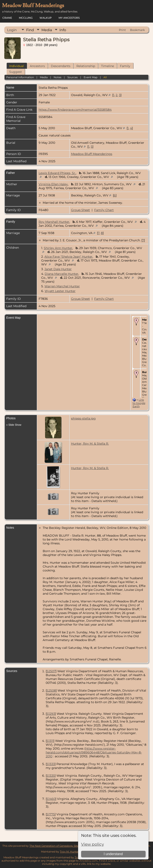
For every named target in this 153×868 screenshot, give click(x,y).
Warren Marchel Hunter (62, 286)
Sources (73, 77)
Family (125, 66)
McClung (26, 18)
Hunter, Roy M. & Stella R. (90, 444)
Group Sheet (80, 210)
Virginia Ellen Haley (53, 184)
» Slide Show (14, 425)
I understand (113, 854)
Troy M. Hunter (70, 852)
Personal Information (20, 77)
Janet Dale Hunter (58, 269)
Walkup (46, 18)
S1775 (51, 814)
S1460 (51, 799)
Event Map (91, 77)
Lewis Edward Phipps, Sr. (57, 173)
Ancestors (37, 66)
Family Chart (104, 210)
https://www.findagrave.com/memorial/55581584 (75, 110)
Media (47, 30)
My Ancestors (69, 18)
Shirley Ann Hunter (58, 248)
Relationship (86, 66)
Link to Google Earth (139, 403)
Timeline (108, 66)
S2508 (51, 690)
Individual (17, 66)
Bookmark (137, 30)
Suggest (16, 72)
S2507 (51, 671)
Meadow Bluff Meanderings (92, 154)
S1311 (50, 741)
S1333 (51, 764)
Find (30, 30)
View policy (92, 844)
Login (12, 30)
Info (63, 30)
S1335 (51, 776)
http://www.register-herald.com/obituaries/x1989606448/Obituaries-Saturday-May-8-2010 (94, 752)
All (105, 77)
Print (122, 30)
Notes (58, 77)
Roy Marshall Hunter (54, 222)
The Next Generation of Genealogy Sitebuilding (59, 846)
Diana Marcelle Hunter (61, 274)
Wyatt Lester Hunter (60, 291)
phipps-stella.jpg (83, 418)
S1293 (51, 714)
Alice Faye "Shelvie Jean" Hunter (68, 257)
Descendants (61, 66)
